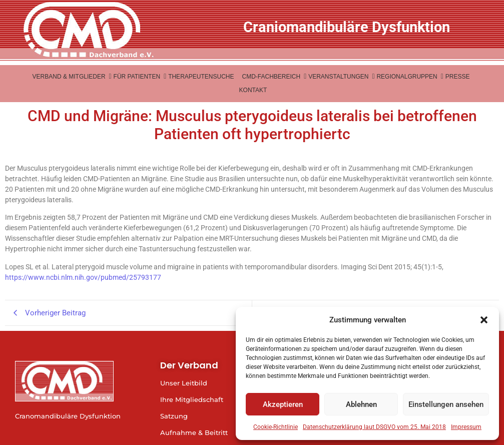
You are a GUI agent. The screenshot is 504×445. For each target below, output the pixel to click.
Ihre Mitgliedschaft (192, 399)
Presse (458, 77)
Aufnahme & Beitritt (194, 432)
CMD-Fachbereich (272, 77)
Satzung (174, 416)
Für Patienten (138, 77)
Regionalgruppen (408, 77)
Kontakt (253, 90)
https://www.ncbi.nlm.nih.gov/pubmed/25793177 (83, 277)
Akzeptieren (283, 404)
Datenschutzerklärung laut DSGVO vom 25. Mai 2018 (374, 427)
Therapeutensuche (201, 77)
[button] (484, 320)
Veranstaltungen (339, 77)
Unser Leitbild (184, 383)
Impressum (466, 427)
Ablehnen (361, 404)
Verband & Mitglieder (70, 77)
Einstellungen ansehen (446, 404)
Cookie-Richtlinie (276, 427)
